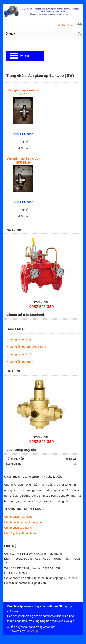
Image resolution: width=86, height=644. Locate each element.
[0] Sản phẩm (67, 25)
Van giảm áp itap (19, 339)
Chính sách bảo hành (18, 528)
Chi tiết (24, 142)
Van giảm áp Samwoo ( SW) (26, 347)
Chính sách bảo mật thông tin (23, 522)
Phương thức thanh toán (20, 533)
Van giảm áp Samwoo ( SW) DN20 (23, 160)
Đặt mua (24, 148)
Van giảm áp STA (19, 354)
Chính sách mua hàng (18, 517)
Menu (25, 56)
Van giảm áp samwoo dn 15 (23, 92)
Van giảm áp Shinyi (21, 362)
